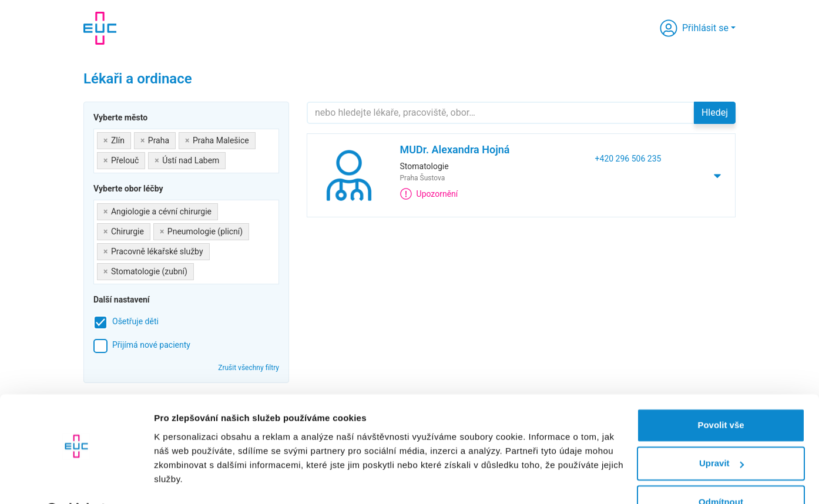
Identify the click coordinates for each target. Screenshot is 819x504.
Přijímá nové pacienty (151, 345)
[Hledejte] (501, 113)
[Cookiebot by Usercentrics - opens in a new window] (76, 481)
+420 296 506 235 (628, 159)
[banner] (100, 28)
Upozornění (429, 194)
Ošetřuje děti (135, 321)
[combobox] (186, 151)
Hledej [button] (715, 112)
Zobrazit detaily (187, 481)
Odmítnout (721, 471)
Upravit (721, 433)
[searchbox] (232, 158)
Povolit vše (721, 394)
